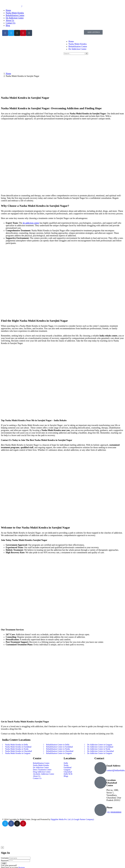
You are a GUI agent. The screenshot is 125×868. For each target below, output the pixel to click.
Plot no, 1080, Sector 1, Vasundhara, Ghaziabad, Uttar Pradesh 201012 (114, 795)
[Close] (2, 848)
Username (5, 858)
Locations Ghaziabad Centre (112, 783)
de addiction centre (31, 223)
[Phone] (100, 810)
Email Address (113, 766)
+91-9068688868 (114, 812)
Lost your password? (9, 865)
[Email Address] (100, 768)
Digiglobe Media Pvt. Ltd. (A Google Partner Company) (72, 819)
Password (5, 860)
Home (8, 74)
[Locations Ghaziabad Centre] (100, 783)
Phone (109, 807)
